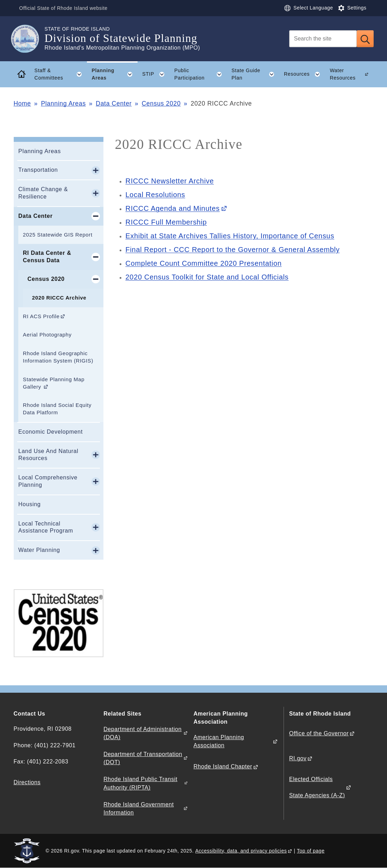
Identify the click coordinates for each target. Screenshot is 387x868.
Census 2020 (161, 103)
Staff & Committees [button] (61, 74)
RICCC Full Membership (166, 222)
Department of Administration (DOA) (142, 733)
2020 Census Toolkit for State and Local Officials (207, 277)
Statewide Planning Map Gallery (54, 383)
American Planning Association (219, 741)
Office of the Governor (319, 733)
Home (22, 103)
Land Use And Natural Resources (48, 455)
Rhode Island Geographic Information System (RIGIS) (58, 357)
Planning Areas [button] (114, 74)
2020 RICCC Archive (59, 298)
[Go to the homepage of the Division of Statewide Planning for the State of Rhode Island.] (29, 39)
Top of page (311, 851)
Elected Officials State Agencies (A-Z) (317, 787)
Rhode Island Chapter (223, 766)
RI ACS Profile (41, 316)
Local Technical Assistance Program (46, 527)
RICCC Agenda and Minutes (173, 208)
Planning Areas (63, 103)
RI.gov (298, 758)
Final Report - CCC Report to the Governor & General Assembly (233, 250)
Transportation (38, 170)
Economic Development (50, 432)
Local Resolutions (156, 195)
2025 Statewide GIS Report (58, 235)
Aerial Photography (47, 335)
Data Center (114, 103)
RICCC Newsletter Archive (170, 181)
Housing (30, 504)
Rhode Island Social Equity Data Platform (57, 409)
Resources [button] (304, 74)
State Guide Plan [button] (255, 74)
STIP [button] (156, 74)
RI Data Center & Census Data (47, 257)
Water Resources (342, 74)
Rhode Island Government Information (139, 809)
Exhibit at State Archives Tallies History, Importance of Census (230, 236)
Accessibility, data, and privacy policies (241, 851)
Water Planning (39, 550)
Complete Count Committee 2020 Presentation (204, 263)
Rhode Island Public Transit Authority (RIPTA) (140, 783)
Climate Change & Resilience (43, 193)
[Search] (323, 39)
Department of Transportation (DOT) (143, 758)
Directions (27, 782)
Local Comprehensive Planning (48, 481)
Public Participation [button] (200, 74)
